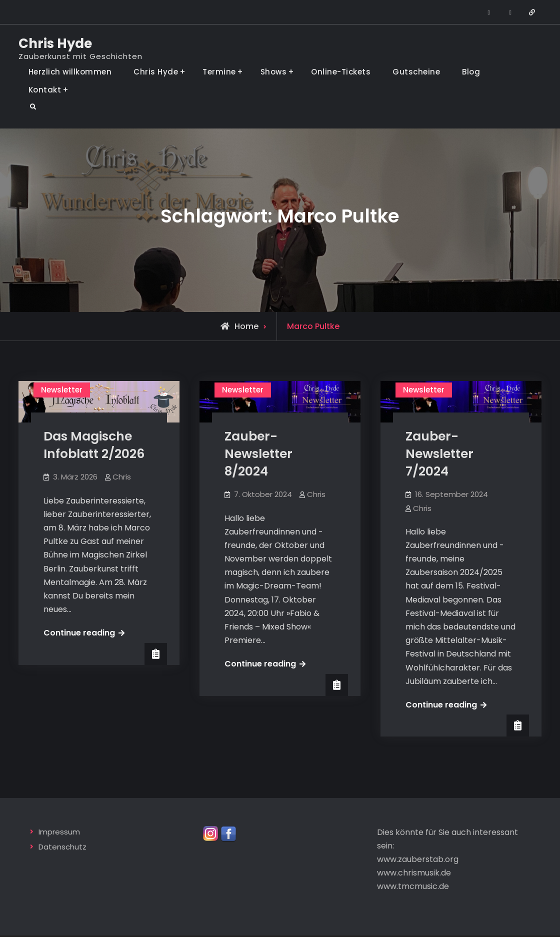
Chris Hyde (55, 43)
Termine (219, 72)
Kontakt (45, 90)
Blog (471, 72)
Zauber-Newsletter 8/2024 (258, 454)
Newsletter (62, 390)
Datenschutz (62, 846)
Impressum (59, 830)
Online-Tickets (341, 72)
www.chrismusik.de (414, 872)
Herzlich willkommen (70, 72)
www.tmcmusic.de (413, 885)
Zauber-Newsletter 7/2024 (439, 454)
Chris (122, 477)
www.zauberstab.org (418, 858)
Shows (274, 72)
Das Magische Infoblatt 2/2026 (94, 445)
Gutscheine (416, 72)
